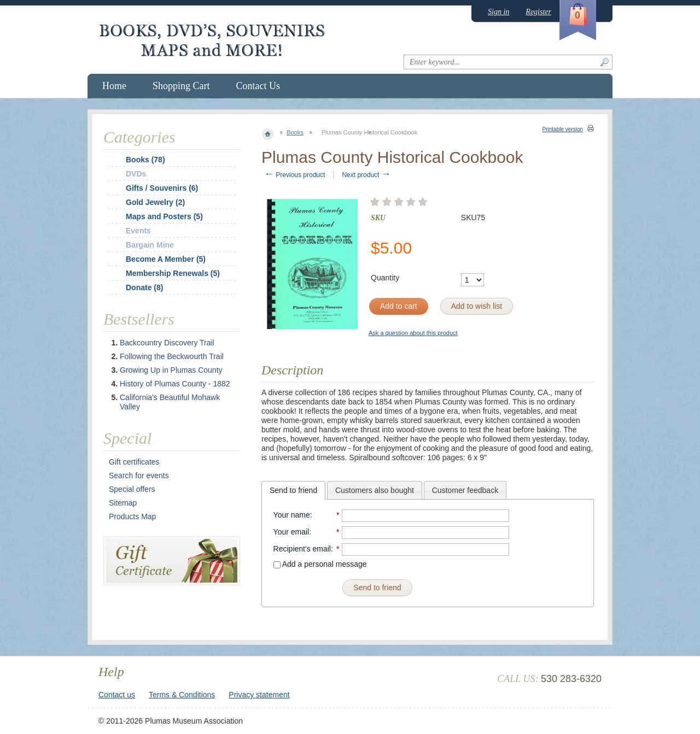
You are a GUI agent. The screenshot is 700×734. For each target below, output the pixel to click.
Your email (291, 532)
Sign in (498, 12)
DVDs (136, 174)
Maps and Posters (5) (164, 216)
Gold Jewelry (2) (155, 202)
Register (538, 12)
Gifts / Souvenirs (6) (162, 188)
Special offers (132, 489)
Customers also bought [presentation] (375, 490)
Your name (292, 515)
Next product (366, 175)
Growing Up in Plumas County (171, 370)
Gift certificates (134, 462)
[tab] (293, 490)
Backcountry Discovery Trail (167, 343)
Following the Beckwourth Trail (172, 356)
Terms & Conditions (182, 695)
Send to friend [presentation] (293, 490)
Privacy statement (259, 695)
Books (295, 132)
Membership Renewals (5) (173, 273)
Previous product (294, 175)
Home (114, 86)
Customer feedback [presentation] (465, 490)
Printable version (563, 129)
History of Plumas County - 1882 (175, 384)
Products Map (132, 516)
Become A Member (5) (166, 259)
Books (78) (145, 160)
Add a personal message (320, 564)
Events (138, 231)
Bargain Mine (150, 245)
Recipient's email (302, 549)
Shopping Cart (181, 86)
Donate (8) (144, 287)
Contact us (117, 695)
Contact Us (258, 86)
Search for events (139, 475)
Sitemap (123, 503)
